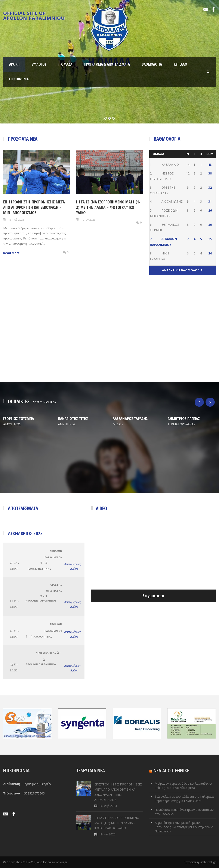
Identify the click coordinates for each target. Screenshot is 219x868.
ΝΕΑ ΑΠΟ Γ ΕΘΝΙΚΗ (172, 770)
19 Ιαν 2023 (88, 220)
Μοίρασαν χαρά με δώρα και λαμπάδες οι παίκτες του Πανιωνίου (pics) (183, 786)
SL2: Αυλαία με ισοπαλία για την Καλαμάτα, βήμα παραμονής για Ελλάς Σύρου (185, 799)
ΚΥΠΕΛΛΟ (181, 64)
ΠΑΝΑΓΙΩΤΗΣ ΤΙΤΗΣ (73, 418)
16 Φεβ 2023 (16, 220)
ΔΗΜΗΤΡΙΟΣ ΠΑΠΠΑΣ (184, 418)
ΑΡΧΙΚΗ (14, 64)
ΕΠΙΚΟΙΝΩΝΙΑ (19, 79)
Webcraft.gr (208, 862)
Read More (11, 253)
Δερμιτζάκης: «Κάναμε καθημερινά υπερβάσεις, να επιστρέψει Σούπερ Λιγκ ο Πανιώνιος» (184, 827)
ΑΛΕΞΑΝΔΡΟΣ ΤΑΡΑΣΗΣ (130, 418)
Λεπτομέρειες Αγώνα (71, 566)
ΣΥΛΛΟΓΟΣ (39, 64)
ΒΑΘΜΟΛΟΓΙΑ (152, 64)
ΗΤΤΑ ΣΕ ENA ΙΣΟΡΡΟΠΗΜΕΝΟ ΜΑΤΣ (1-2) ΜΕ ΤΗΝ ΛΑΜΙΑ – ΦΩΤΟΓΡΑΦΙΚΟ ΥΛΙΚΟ (108, 207)
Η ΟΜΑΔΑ (65, 64)
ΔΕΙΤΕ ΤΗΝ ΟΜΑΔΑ (44, 402)
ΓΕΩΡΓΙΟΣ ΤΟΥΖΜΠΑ (19, 418)
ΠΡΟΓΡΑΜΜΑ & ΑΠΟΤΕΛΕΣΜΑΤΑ (107, 64)
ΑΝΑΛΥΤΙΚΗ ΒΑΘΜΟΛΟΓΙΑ (182, 270)
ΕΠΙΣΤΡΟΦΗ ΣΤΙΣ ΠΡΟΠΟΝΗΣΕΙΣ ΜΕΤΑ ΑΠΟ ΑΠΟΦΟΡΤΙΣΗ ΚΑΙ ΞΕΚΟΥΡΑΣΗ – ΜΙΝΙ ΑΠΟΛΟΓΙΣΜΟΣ (34, 207)
